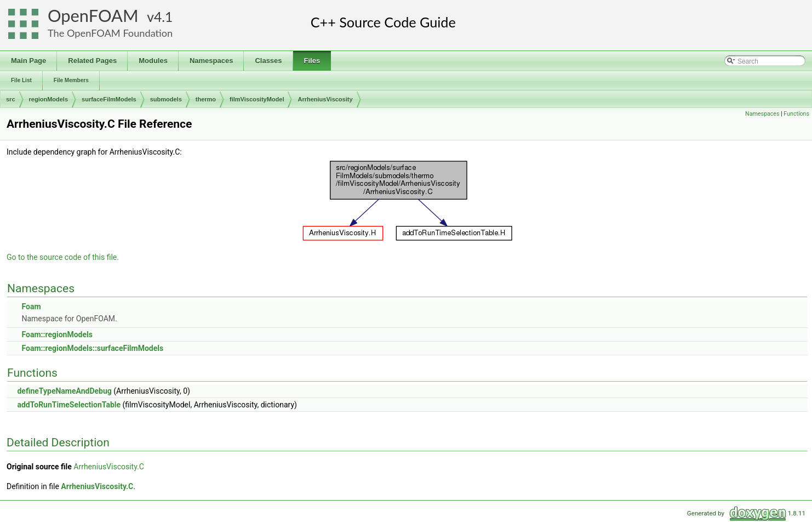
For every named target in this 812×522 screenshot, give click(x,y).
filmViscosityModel (257, 99)
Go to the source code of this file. (63, 257)
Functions (796, 114)
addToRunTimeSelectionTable (69, 405)
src (11, 99)
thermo (206, 99)
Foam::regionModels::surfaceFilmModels (92, 348)
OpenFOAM (93, 16)
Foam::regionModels (57, 334)
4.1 (163, 17)
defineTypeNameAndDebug (64, 391)
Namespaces (762, 114)
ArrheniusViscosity (325, 99)
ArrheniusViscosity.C (109, 467)
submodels (166, 99)
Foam (31, 307)
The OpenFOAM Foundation (110, 33)
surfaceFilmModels (109, 99)
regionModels (49, 99)
